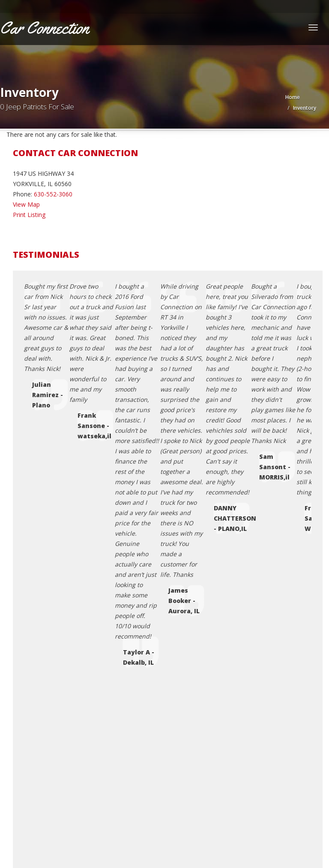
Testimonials (48, 726)
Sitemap (41, 747)
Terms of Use (49, 716)
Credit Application (54, 695)
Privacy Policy (49, 706)
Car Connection (59, 823)
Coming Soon (49, 675)
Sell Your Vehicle (52, 737)
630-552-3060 (53, 194)
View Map (26, 204)
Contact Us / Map (54, 685)
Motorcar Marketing (122, 834)
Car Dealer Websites (32, 834)
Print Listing (29, 215)
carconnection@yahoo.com (63, 569)
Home (293, 97)
